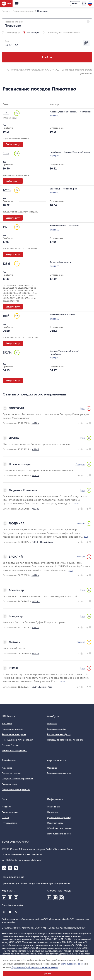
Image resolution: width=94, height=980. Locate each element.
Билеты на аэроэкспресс (60, 773)
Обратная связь (55, 823)
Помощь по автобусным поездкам (65, 740)
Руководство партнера (59, 818)
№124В (35, 449)
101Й (6, 316)
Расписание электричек (14, 734)
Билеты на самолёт (12, 773)
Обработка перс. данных (60, 828)
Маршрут (54, 115)
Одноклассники (10, 868)
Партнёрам (53, 812)
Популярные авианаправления (17, 779)
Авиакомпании (9, 784)
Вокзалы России (10, 745)
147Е (6, 227)
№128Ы (35, 423)
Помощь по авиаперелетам (16, 789)
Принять (47, 974)
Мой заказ (7, 724)
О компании (53, 807)
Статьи (5, 818)
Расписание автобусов (59, 734)
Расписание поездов (12, 729)
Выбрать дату (13, 144)
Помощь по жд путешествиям (17, 740)
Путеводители (9, 823)
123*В (7, 190)
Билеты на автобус (57, 729)
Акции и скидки (10, 812)
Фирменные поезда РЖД (15, 751)
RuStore (16, 898)
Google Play (4, 898)
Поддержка (84, 4)
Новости (6, 807)
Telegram (16, 868)
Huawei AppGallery (10, 898)
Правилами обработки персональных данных (35, 967)
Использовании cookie (73, 964)
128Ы (6, 264)
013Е (6, 153)
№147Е (35, 476)
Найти (47, 57)
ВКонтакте (4, 868)
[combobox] (47, 24)
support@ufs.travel (33, 860)
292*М (7, 353)
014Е (6, 113)
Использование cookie (59, 834)
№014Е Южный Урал (42, 542)
